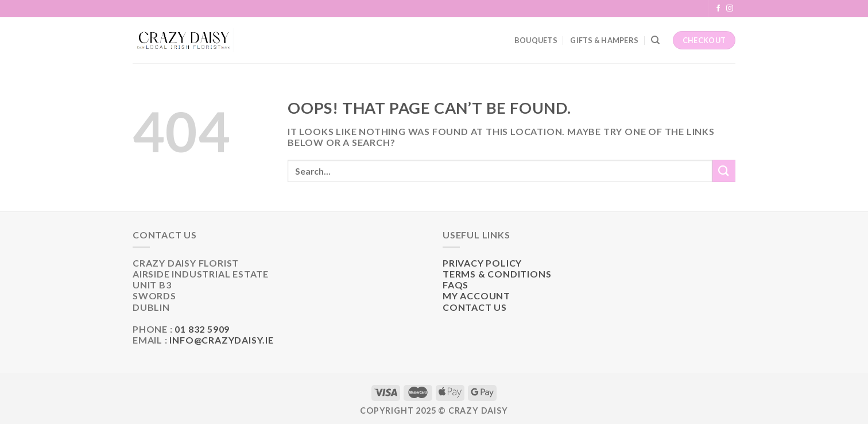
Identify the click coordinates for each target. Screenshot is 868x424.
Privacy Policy (482, 263)
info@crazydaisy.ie (221, 340)
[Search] (655, 40)
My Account (476, 296)
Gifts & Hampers (604, 40)
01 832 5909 (202, 329)
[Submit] (724, 171)
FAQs (456, 285)
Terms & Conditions (497, 274)
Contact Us (475, 307)
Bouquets (536, 40)
